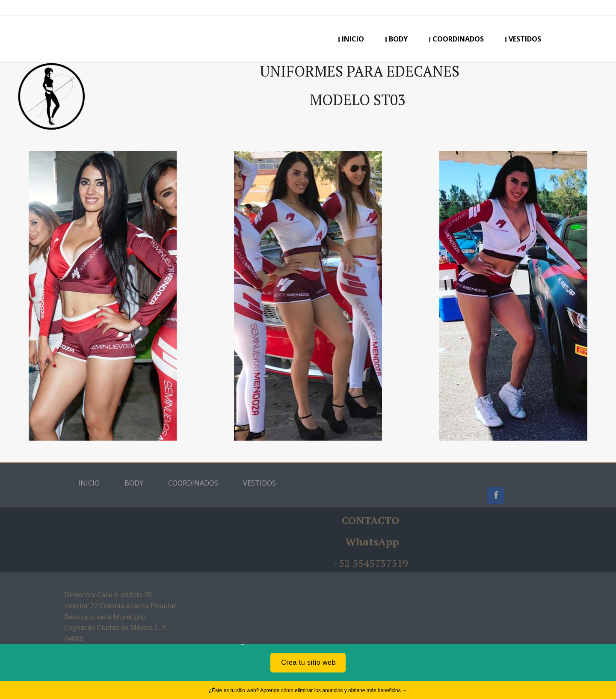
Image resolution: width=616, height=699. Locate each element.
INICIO (353, 39)
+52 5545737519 (371, 563)
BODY (398, 39)
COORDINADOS (458, 39)
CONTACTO (370, 520)
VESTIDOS (525, 39)
